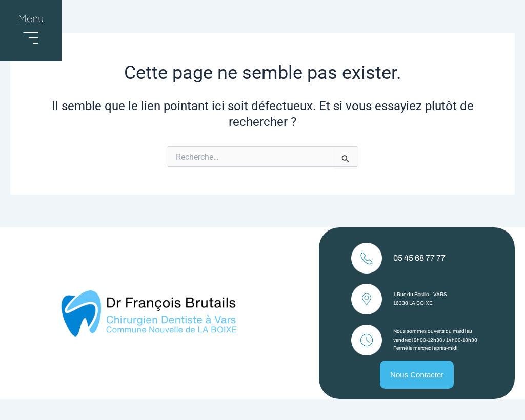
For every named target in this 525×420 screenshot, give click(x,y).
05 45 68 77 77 (419, 258)
